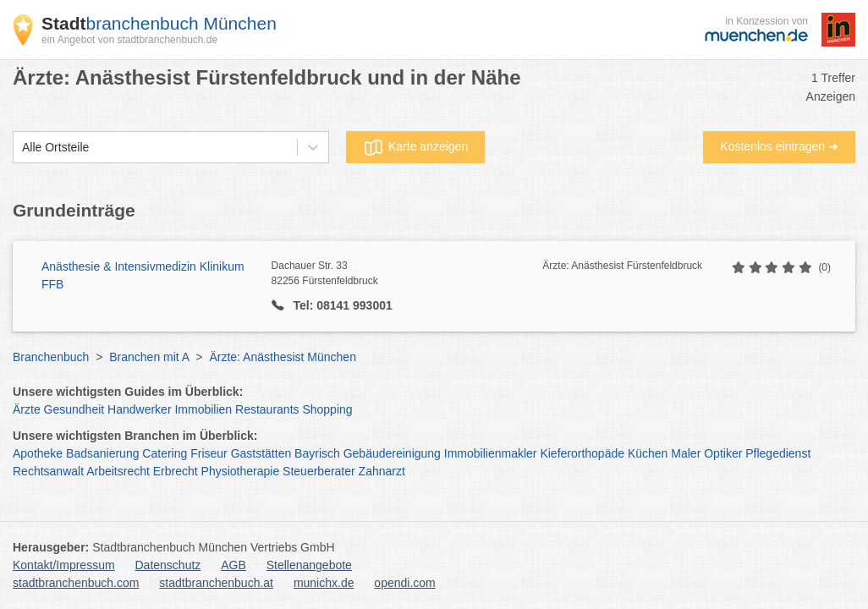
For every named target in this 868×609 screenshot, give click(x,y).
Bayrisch (317, 453)
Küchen (648, 453)
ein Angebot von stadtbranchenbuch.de (129, 40)
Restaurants (267, 409)
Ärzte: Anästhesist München (283, 357)
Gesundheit (74, 409)
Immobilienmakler (491, 453)
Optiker (723, 453)
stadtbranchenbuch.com (76, 583)
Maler (686, 453)
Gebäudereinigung (392, 453)
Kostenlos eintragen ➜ (779, 146)
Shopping (327, 409)
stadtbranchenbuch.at (216, 583)
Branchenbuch (51, 357)
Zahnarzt (382, 471)
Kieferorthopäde (582, 453)
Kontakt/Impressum (64, 565)
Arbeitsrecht (118, 471)
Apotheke (38, 453)
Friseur (209, 453)
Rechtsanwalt (48, 471)
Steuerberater (319, 471)
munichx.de (324, 583)
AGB (233, 565)
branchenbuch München (159, 23)
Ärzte (27, 409)
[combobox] (22, 148)
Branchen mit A (149, 357)
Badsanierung (102, 453)
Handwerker (139, 409)
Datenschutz (168, 565)
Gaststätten (261, 453)
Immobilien (203, 409)
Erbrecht (176, 471)
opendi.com (404, 583)
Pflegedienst (778, 453)
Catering (165, 453)
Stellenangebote (309, 565)
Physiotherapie (241, 471)
